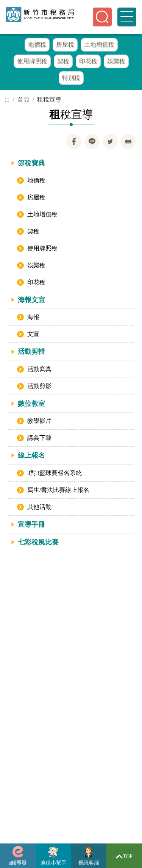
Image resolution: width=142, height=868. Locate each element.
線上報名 (31, 456)
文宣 (33, 334)
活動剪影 (39, 386)
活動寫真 (39, 369)
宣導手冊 (31, 524)
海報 (33, 317)
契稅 (33, 232)
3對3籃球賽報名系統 (55, 473)
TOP (124, 856)
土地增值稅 (42, 215)
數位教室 (31, 404)
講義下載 (39, 438)
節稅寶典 (31, 163)
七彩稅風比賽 (38, 543)
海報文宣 (31, 300)
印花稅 (36, 283)
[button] (102, 17)
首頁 (23, 100)
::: (7, 100)
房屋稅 (36, 198)
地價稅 (36, 181)
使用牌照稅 (42, 249)
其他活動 (39, 507)
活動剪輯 (31, 352)
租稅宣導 (49, 100)
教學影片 (39, 421)
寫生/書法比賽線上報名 (58, 490)
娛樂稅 (36, 266)
